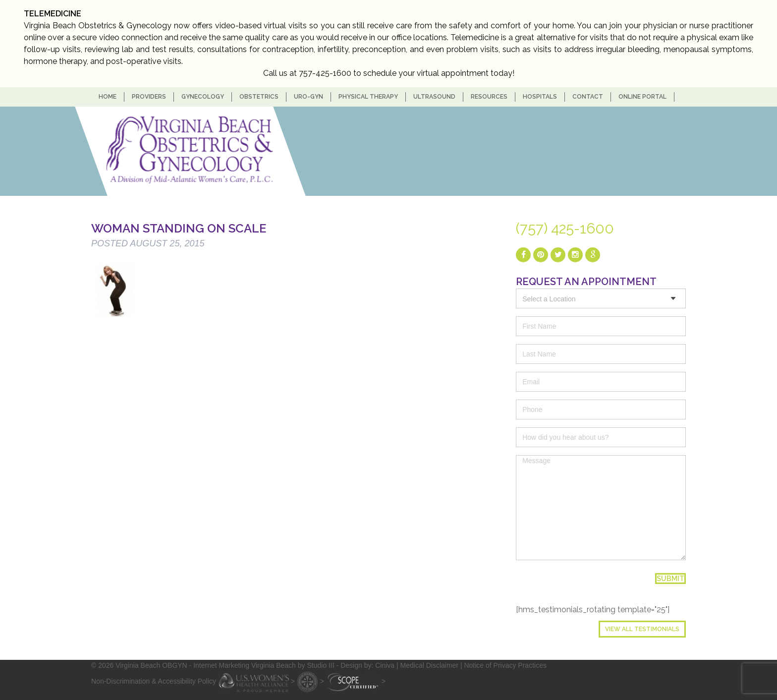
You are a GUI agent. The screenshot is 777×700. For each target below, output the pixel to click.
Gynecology (203, 97)
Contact (588, 97)
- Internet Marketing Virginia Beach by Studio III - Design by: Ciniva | (295, 665)
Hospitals (540, 97)
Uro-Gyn (308, 97)
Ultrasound (434, 97)
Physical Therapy (368, 97)
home (108, 97)
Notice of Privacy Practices (505, 665)
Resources (489, 97)
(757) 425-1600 (565, 229)
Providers (149, 97)
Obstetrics (259, 97)
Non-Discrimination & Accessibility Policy (154, 681)
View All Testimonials (642, 629)
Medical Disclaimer (429, 665)
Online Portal (642, 97)
